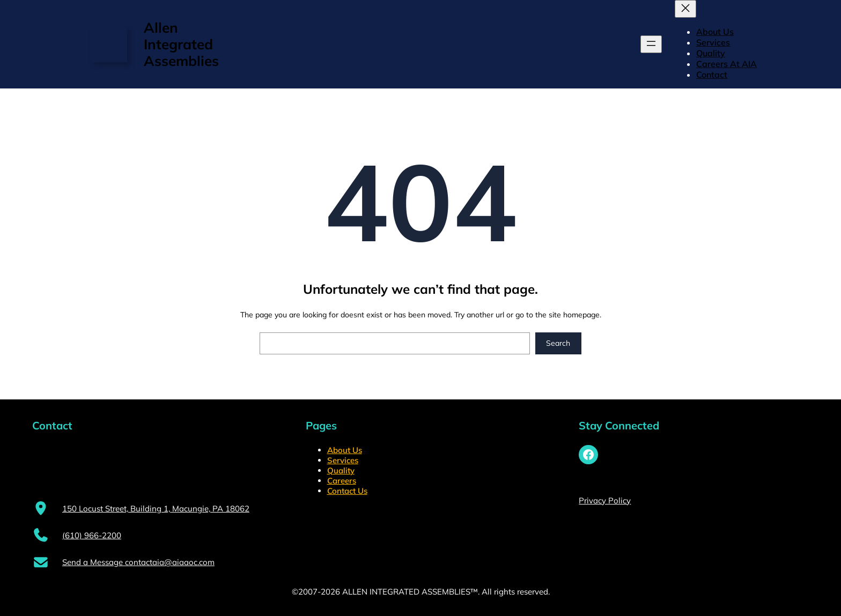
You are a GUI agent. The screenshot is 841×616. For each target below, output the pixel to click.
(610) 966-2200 (92, 535)
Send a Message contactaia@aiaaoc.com (138, 562)
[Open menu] (651, 44)
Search (558, 343)
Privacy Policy (605, 500)
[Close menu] (685, 9)
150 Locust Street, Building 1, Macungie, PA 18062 (156, 509)
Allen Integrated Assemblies (181, 44)
